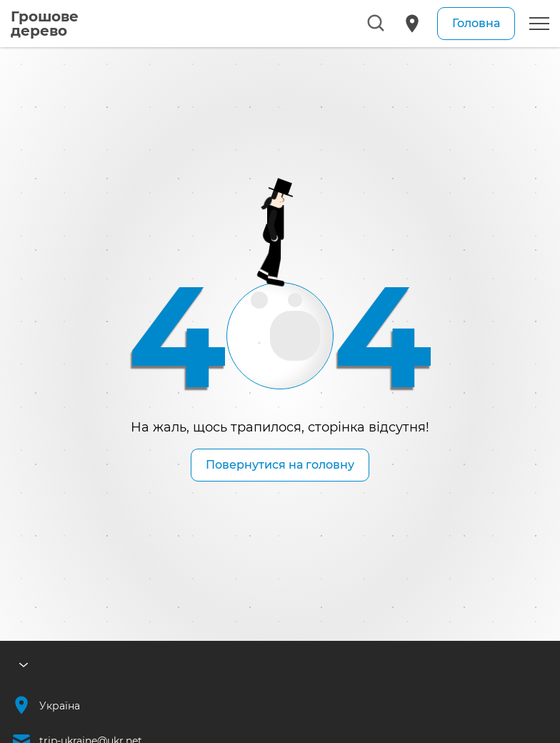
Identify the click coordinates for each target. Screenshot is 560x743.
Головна (476, 23)
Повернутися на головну (280, 465)
